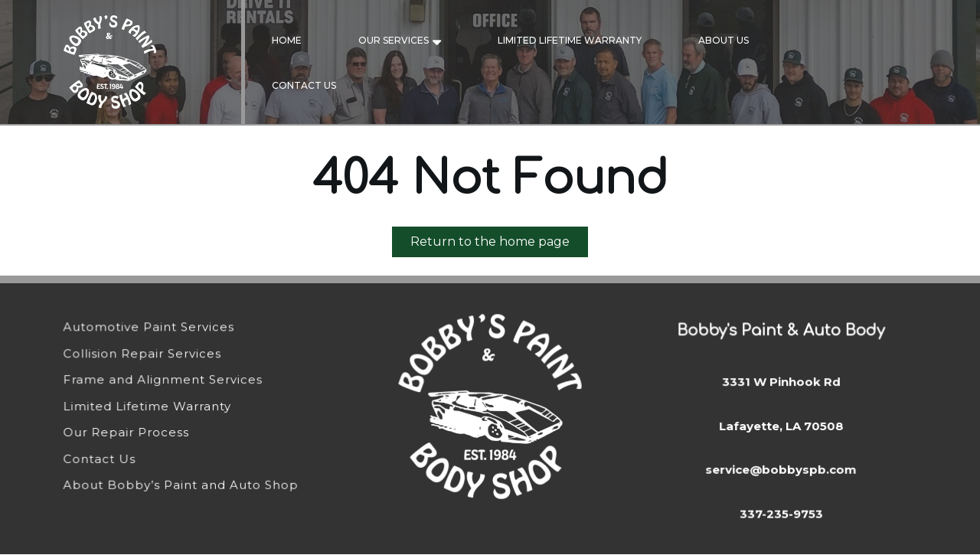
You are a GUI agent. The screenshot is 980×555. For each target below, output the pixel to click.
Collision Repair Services (143, 354)
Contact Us (304, 85)
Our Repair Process (127, 432)
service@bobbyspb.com (781, 469)
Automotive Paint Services (150, 328)
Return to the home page (499, 245)
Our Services (394, 40)
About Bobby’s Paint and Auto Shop (181, 484)
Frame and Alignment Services (163, 380)
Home (287, 40)
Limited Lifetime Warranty (570, 40)
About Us (724, 40)
